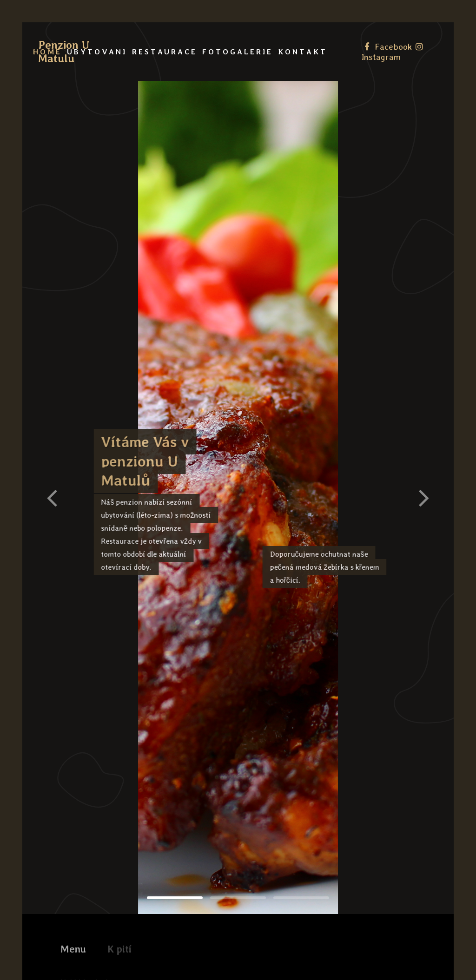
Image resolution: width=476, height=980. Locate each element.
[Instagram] (393, 52)
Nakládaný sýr (86, 959)
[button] (424, 497)
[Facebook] (388, 46)
